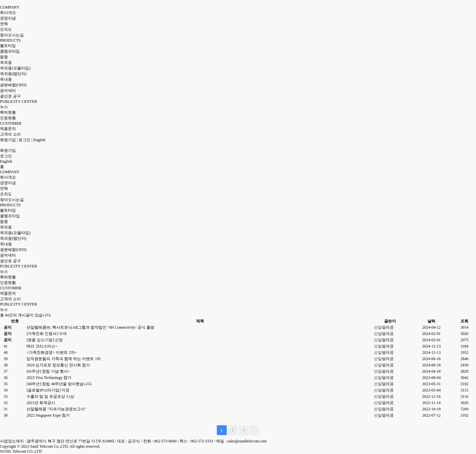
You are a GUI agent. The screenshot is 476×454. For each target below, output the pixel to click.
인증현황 (8, 118)
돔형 (4, 57)
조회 (464, 321)
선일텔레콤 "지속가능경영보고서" (56, 409)
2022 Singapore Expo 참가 (48, 415)
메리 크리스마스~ (42, 346)
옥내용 (6, 79)
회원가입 (8, 140)
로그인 (24, 140)
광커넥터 (8, 91)
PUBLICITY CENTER (19, 102)
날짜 (431, 321)
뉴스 (4, 107)
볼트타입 (8, 46)
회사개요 (8, 13)
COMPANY (10, 7)
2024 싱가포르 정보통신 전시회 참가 (58, 365)
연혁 (4, 24)
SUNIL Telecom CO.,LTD (21, 451)
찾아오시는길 (12, 35)
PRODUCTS (10, 40)
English (40, 140)
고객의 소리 (10, 134)
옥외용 (6, 62)
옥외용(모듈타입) (15, 68)
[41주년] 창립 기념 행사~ (48, 371)
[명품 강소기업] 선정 (45, 340)
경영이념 (8, 18)
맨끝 (255, 430)
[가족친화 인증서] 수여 (47, 334)
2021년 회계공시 (41, 403)
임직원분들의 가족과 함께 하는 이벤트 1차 (64, 359)
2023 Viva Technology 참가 (49, 378)
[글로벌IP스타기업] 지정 (48, 390)
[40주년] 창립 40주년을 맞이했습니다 (59, 384)
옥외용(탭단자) (13, 74)
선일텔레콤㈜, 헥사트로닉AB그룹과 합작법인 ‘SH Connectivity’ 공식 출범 (90, 327)
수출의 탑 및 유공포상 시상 (50, 396)
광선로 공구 (10, 96)
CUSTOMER (11, 123)
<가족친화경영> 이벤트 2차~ (52, 352)
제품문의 (8, 129)
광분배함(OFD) (13, 85)
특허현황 (8, 112)
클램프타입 (10, 51)
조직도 (6, 29)
